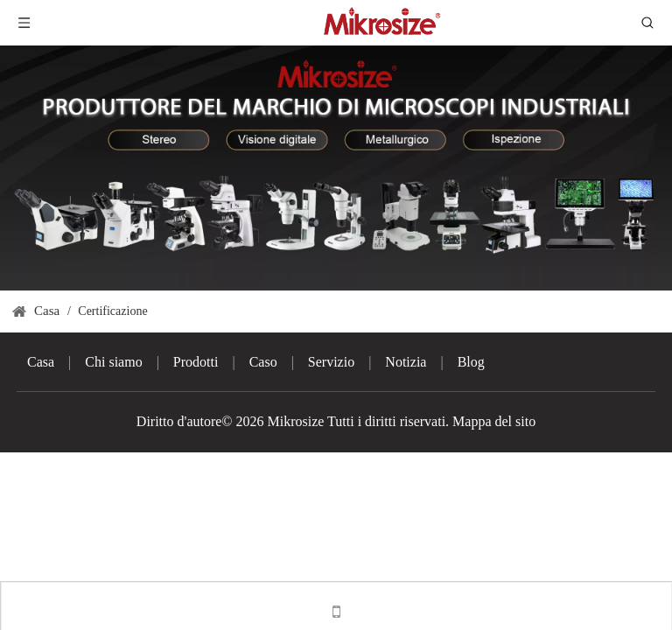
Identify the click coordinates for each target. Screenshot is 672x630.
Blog (471, 362)
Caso (263, 362)
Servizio (331, 362)
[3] (336, 168)
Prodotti (196, 362)
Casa (41, 362)
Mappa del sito (494, 421)
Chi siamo (113, 362)
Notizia (406, 362)
